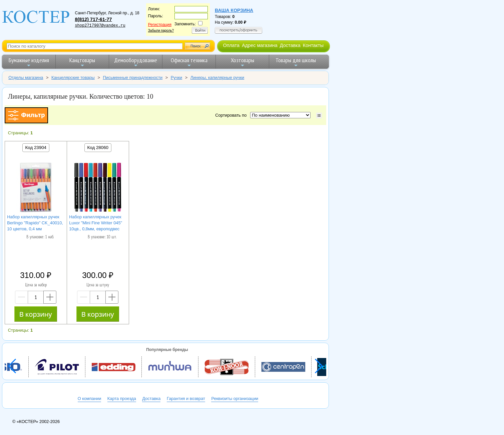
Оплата (231, 45)
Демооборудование (136, 62)
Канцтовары (82, 62)
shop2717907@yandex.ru (100, 26)
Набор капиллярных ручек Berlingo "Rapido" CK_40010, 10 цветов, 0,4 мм (35, 223)
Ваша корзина (234, 10)
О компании (90, 398)
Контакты (313, 45)
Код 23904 (36, 147)
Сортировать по (232, 115)
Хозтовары (242, 62)
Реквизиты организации (235, 398)
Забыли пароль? (161, 30)
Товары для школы (296, 62)
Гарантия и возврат (186, 398)
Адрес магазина (260, 45)
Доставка (290, 45)
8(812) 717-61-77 (93, 19)
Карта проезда (122, 398)
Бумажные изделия (29, 62)
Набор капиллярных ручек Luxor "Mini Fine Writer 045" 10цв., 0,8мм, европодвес (96, 223)
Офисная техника (189, 62)
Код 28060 (98, 147)
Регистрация (160, 25)
